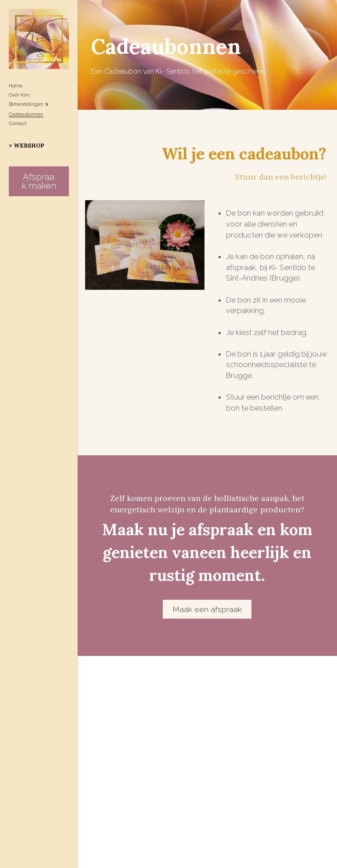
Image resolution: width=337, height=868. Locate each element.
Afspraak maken (39, 181)
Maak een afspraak (207, 633)
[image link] (39, 38)
